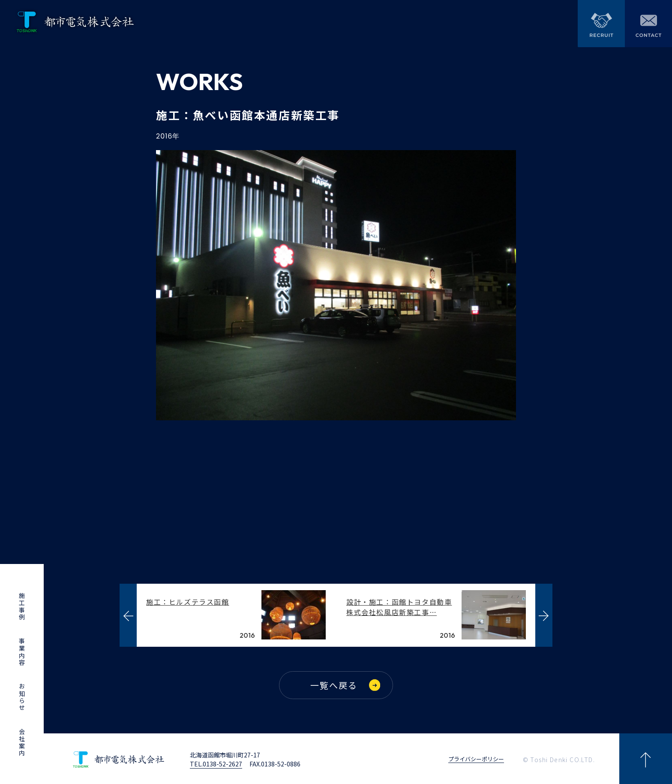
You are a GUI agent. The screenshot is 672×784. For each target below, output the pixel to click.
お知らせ (22, 697)
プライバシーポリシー (476, 757)
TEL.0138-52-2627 (216, 762)
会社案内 (22, 743)
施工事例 (22, 607)
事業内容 (22, 652)
